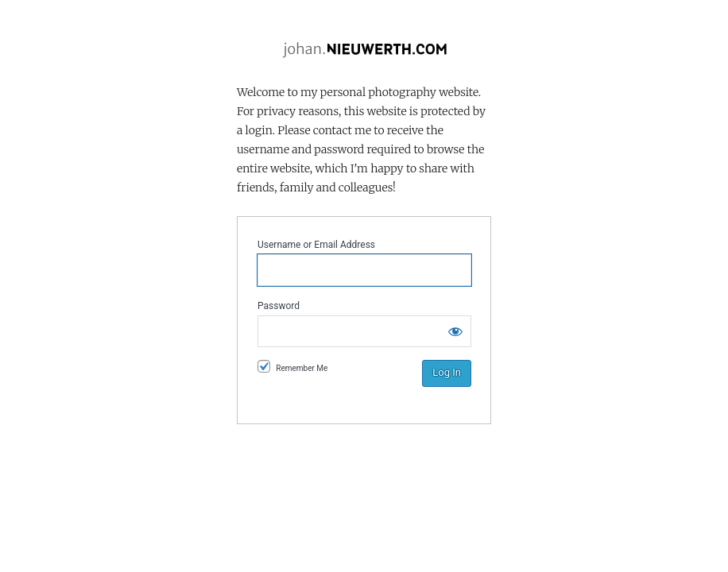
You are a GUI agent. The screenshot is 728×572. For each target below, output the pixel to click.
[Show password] (455, 331)
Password (279, 306)
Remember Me (302, 368)
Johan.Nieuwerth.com (364, 50)
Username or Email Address (316, 245)
